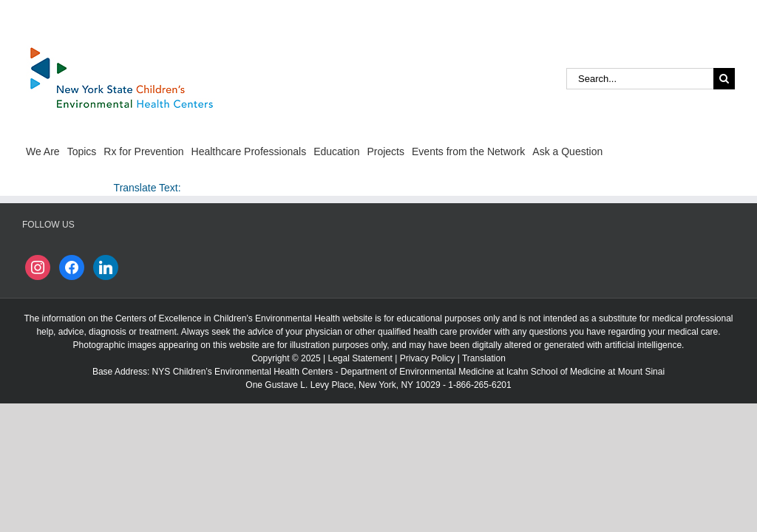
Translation (484, 358)
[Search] (724, 79)
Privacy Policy (428, 358)
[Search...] (640, 79)
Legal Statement (360, 358)
